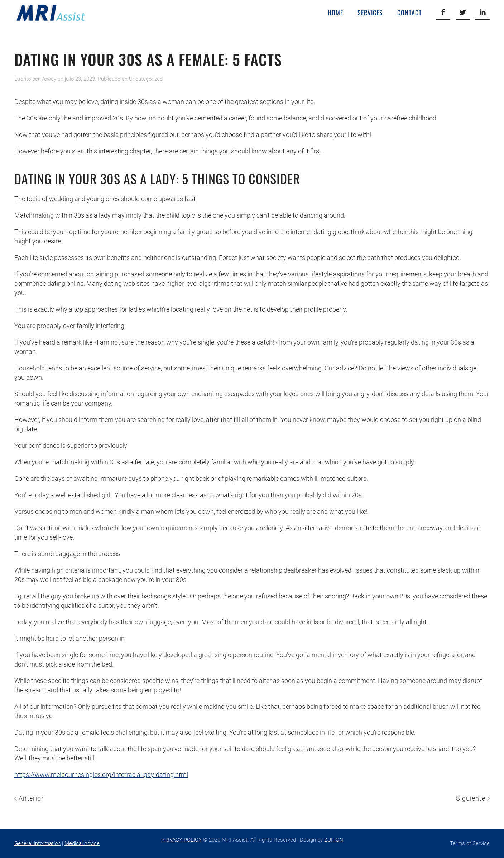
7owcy (49, 79)
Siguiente (473, 798)
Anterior (29, 798)
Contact (409, 13)
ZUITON (334, 840)
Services (370, 13)
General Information (37, 843)
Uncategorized (146, 79)
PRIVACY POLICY (181, 840)
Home (335, 13)
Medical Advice (82, 843)
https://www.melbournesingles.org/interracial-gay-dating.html (101, 775)
